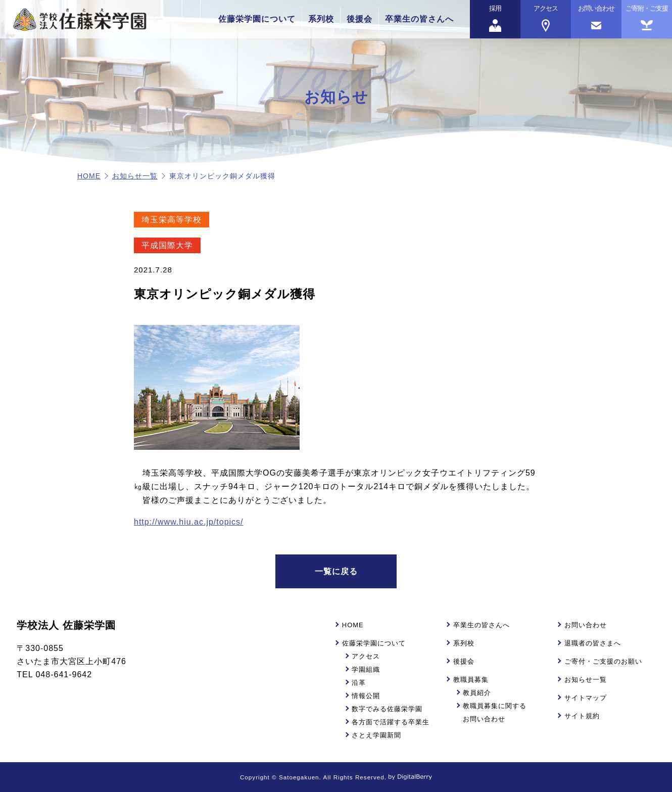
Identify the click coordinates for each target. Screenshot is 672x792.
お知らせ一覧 (135, 176)
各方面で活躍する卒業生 (391, 722)
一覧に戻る (336, 571)
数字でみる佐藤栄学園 (387, 709)
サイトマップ (586, 698)
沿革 (359, 683)
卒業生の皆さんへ (419, 19)
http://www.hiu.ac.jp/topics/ (189, 522)
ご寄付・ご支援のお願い (603, 661)
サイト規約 (582, 716)
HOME (89, 176)
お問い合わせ (586, 625)
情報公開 (366, 696)
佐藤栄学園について (257, 19)
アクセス (366, 656)
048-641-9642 (64, 674)
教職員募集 (471, 680)
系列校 (321, 19)
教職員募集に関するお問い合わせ (495, 712)
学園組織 (366, 669)
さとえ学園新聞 (376, 735)
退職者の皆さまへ (593, 643)
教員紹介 (477, 693)
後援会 (359, 19)
